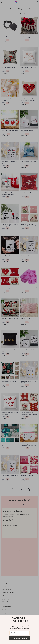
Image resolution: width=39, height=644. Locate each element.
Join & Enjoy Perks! (20, 638)
